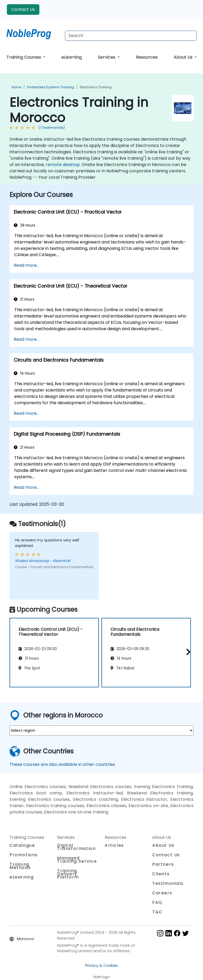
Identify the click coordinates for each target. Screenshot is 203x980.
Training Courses (24, 57)
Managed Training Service (77, 860)
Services (107, 57)
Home (16, 87)
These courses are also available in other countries (62, 764)
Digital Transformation (76, 847)
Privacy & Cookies (101, 965)
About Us (184, 57)
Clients (161, 874)
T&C (157, 912)
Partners (163, 864)
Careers (162, 893)
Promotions (24, 855)
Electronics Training (96, 87)
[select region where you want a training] (101, 730)
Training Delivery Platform (68, 874)
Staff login (102, 977)
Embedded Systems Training (50, 87)
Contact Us (23, 9)
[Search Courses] (131, 36)
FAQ (157, 902)
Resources (147, 57)
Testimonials (168, 883)
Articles (114, 845)
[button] (187, 652)
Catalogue (22, 845)
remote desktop (63, 165)
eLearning (71, 57)
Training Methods (20, 866)
